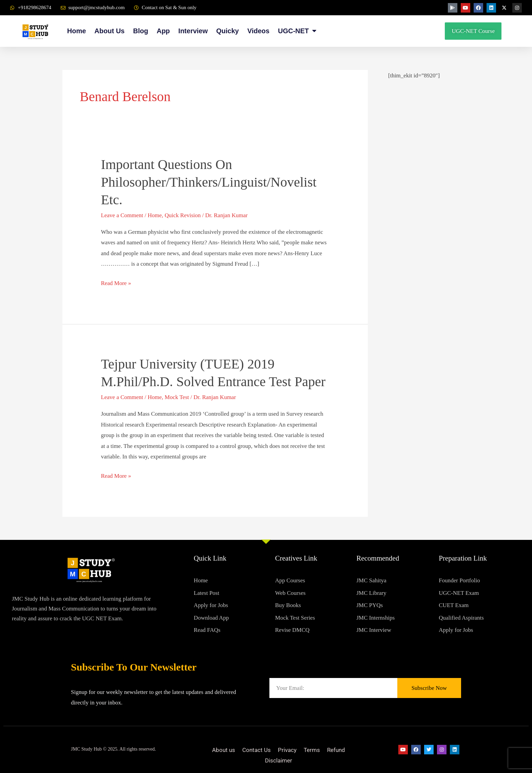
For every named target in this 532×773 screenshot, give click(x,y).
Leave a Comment (122, 215)
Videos (258, 31)
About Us (109, 31)
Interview (193, 31)
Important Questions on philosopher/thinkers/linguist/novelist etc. (209, 182)
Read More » (116, 282)
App (163, 31)
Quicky (227, 31)
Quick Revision (183, 215)
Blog (140, 31)
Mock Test (177, 397)
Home (77, 31)
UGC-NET (297, 31)
